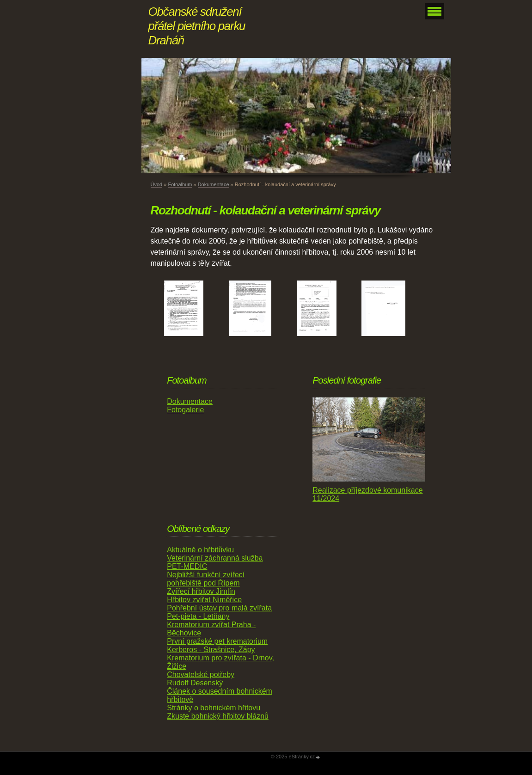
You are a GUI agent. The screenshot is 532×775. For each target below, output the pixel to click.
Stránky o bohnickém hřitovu (214, 708)
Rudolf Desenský (195, 683)
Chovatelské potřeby (201, 674)
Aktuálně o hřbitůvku (200, 550)
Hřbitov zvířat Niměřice (204, 600)
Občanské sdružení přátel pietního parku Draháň (197, 26)
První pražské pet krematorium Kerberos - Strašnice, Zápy (217, 645)
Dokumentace (214, 184)
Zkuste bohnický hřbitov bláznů (218, 716)
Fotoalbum (180, 184)
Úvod (157, 184)
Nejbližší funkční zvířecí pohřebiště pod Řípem (206, 579)
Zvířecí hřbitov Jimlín (201, 591)
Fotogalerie (185, 410)
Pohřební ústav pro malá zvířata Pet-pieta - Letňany (219, 612)
